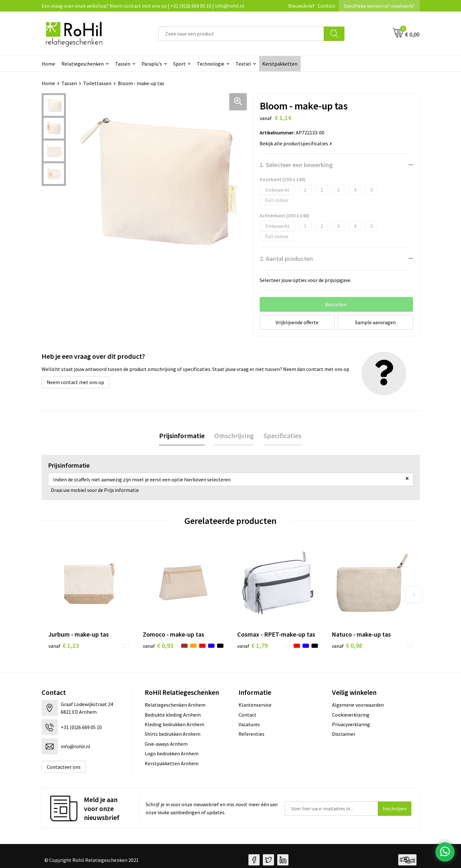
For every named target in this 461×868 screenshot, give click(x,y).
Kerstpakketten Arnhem (172, 763)
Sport (179, 64)
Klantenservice (255, 705)
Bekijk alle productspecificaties (296, 143)
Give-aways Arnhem (166, 744)
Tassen (123, 64)
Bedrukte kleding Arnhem (173, 715)
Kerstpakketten (280, 64)
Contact (327, 6)
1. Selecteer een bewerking (296, 165)
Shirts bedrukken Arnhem (173, 734)
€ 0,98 (347, 645)
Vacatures (249, 724)
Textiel (243, 64)
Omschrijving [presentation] (234, 436)
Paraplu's (152, 64)
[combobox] (241, 34)
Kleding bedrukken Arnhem (174, 724)
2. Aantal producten (286, 258)
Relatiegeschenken (83, 64)
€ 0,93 (158, 645)
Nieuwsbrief (301, 6)
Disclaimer (344, 734)
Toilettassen (97, 83)
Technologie (211, 64)
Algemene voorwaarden (358, 705)
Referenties (251, 734)
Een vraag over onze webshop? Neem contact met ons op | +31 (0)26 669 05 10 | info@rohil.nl (143, 6)
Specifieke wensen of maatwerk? (379, 6)
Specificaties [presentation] (282, 436)
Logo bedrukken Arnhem (172, 753)
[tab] (182, 436)
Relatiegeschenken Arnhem (175, 705)
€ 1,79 (252, 645)
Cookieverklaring (351, 715)
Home (48, 64)
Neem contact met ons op (75, 382)
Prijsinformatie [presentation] (182, 436)
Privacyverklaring (351, 724)
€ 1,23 (64, 645)
